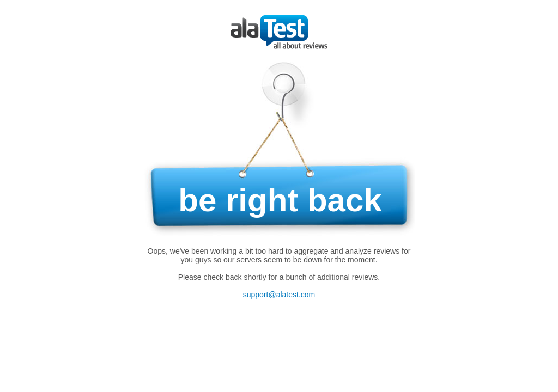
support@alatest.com (279, 295)
